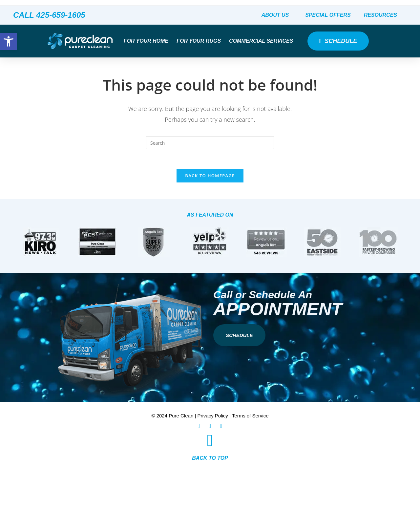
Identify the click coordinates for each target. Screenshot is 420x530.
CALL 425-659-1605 (49, 15)
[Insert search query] (210, 143)
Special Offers (328, 15)
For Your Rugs (200, 41)
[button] (9, 41)
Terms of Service (250, 416)
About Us (277, 15)
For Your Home (148, 41)
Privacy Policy (213, 416)
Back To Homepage (210, 176)
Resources (382, 15)
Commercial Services (263, 41)
